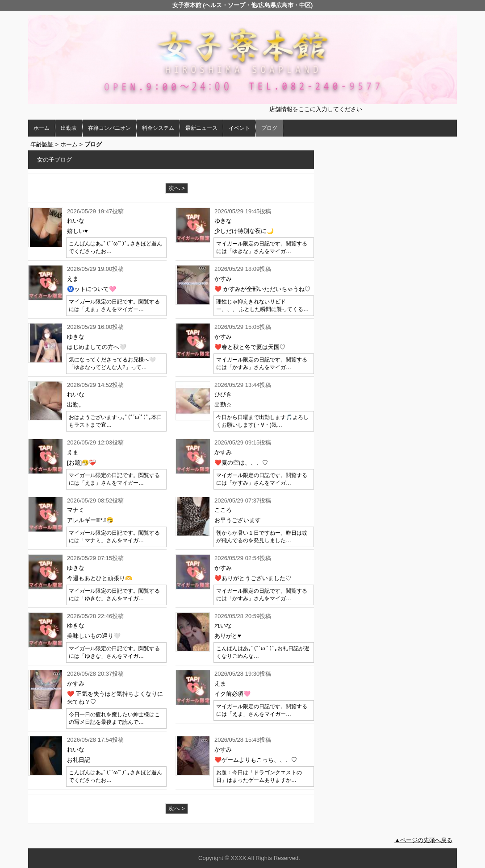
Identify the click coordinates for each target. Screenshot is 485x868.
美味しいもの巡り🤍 (94, 636)
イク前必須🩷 (232, 694)
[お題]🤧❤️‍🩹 (82, 463)
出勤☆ (223, 405)
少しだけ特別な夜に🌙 (244, 231)
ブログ (269, 128)
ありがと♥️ (228, 636)
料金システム (158, 128)
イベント (239, 128)
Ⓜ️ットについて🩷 (92, 289)
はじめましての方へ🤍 (97, 347)
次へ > (177, 188)
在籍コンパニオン (109, 128)
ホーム (42, 128)
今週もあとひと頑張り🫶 (100, 578)
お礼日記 (79, 760)
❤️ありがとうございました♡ (253, 578)
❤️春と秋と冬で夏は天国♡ (250, 347)
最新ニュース (201, 128)
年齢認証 (42, 144)
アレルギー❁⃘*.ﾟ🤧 (90, 520)
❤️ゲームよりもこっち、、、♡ (256, 760)
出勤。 (76, 405)
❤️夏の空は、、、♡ (241, 463)
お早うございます (238, 520)
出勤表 (69, 128)
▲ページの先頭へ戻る (423, 840)
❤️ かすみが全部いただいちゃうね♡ (262, 289)
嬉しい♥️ (77, 231)
